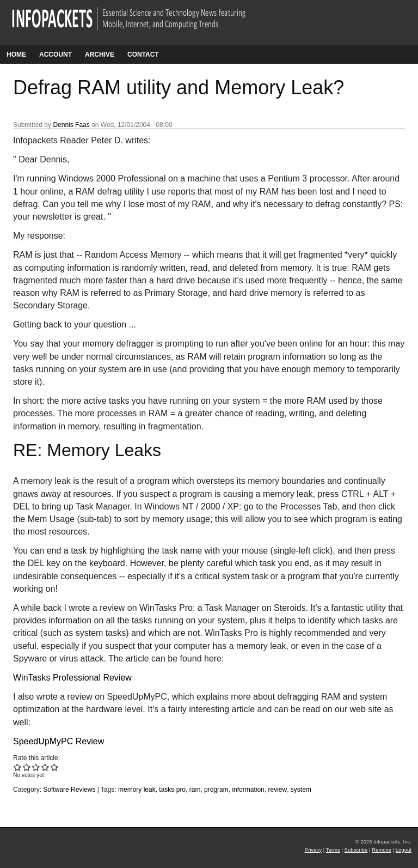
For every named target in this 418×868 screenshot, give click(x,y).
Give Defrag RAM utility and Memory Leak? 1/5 (18, 767)
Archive (100, 54)
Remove (382, 850)
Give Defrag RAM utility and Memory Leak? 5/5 (55, 767)
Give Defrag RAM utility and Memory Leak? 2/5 (27, 767)
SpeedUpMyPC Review (59, 741)
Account (56, 54)
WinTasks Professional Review (72, 678)
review (277, 790)
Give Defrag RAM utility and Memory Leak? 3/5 (36, 767)
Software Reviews (69, 790)
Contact (143, 54)
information (248, 790)
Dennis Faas (71, 125)
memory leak (137, 790)
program (216, 790)
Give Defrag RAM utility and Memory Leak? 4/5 (45, 767)
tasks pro (172, 790)
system (301, 790)
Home (16, 54)
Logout (404, 850)
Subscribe (356, 850)
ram (195, 790)
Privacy (313, 850)
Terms (333, 850)
